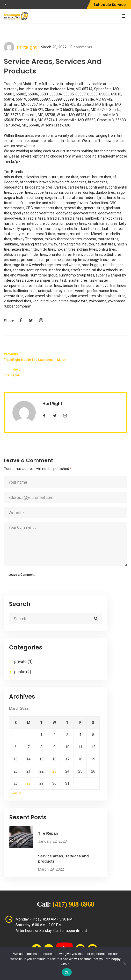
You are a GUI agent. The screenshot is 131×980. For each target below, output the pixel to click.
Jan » (17, 792)
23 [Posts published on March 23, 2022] (54, 771)
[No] (125, 964)
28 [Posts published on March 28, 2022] (28, 783)
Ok (67, 972)
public (20, 672)
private (20, 661)
